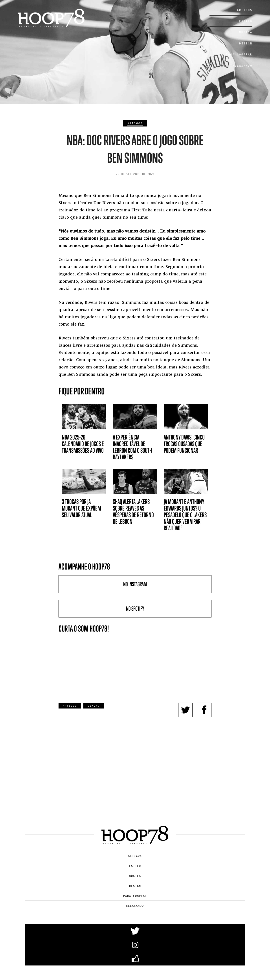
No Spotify (135, 609)
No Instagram (135, 584)
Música (246, 32)
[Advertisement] (135, 757)
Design (246, 43)
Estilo (246, 21)
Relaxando (242, 65)
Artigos (245, 10)
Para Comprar (239, 54)
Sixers (94, 706)
